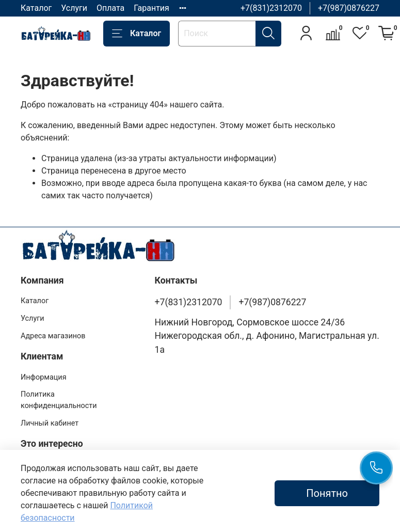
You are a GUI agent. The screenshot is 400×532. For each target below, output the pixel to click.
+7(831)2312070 (271, 8)
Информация (44, 377)
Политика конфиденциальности (59, 400)
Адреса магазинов (53, 336)
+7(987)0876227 (349, 8)
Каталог (36, 8)
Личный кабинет (50, 423)
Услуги (74, 8)
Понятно (327, 493)
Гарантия (151, 8)
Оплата (110, 8)
